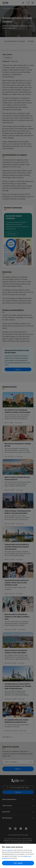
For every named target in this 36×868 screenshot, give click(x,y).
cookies (9, 850)
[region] (18, 856)
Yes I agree (18, 863)
